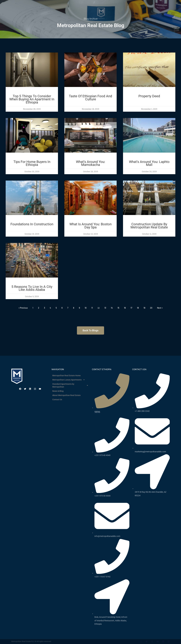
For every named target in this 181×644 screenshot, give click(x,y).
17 (131, 308)
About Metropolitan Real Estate (66, 395)
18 (138, 308)
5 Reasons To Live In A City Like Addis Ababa (32, 288)
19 (144, 308)
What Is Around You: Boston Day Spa (90, 226)
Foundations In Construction (32, 224)
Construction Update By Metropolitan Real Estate (149, 226)
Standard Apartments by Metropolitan (70, 385)
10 (86, 308)
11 (92, 308)
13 (105, 308)
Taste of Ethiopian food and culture (90, 98)
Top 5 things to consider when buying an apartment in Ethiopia (32, 99)
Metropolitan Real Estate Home (66, 376)
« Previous (23, 308)
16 (125, 308)
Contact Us (57, 400)
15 (118, 308)
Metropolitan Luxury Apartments (69, 380)
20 (151, 308)
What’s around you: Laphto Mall (149, 163)
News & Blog (58, 391)
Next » (160, 308)
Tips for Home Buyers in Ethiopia (32, 163)
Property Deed (149, 96)
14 (112, 308)
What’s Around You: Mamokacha (91, 163)
